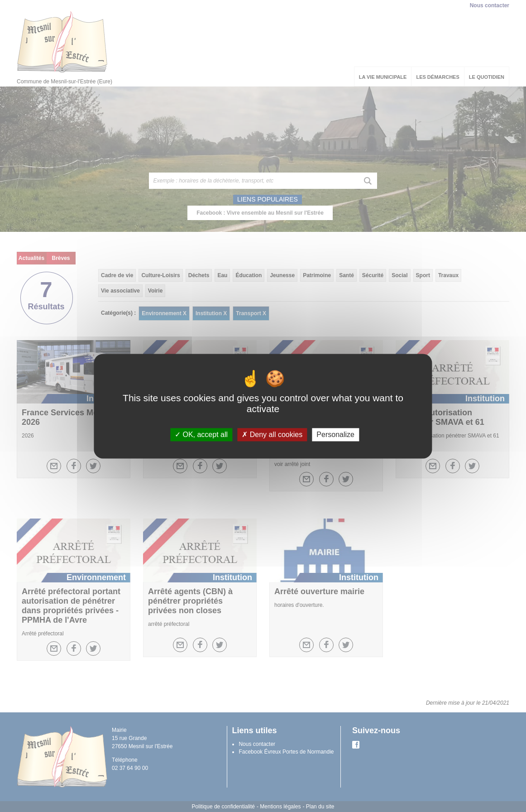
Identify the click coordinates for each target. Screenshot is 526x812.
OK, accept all (201, 435)
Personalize (335, 435)
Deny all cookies (272, 435)
